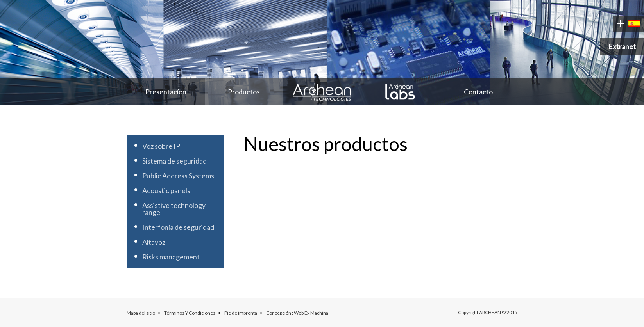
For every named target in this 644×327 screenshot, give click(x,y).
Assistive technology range (174, 209)
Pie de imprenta (241, 313)
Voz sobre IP (161, 146)
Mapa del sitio (141, 313)
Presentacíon (166, 92)
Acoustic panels (166, 190)
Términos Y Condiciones (190, 313)
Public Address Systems (178, 176)
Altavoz (154, 242)
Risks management (171, 257)
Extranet (622, 46)
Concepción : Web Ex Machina (297, 313)
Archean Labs (400, 92)
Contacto (478, 92)
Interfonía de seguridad (178, 227)
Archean (322, 92)
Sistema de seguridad (174, 161)
